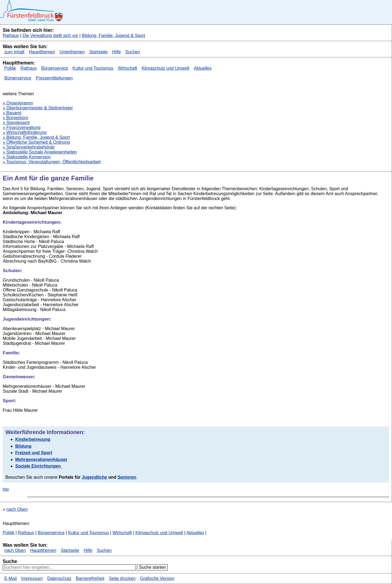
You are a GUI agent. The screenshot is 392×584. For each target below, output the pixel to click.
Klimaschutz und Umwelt (165, 68)
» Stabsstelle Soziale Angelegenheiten (40, 152)
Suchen (133, 52)
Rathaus (11, 36)
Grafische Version (157, 578)
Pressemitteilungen (54, 78)
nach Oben (17, 509)
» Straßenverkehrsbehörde (29, 147)
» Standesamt (16, 123)
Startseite (99, 52)
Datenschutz (59, 578)
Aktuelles (203, 68)
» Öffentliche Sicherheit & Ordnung (36, 142)
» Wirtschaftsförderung (25, 132)
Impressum (32, 578)
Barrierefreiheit (90, 578)
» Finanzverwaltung (22, 127)
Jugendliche (94, 477)
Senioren (127, 477)
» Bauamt (12, 113)
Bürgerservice (55, 68)
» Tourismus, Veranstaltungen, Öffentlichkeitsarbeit (52, 162)
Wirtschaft (128, 68)
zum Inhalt (14, 52)
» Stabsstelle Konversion (27, 157)
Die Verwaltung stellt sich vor (50, 36)
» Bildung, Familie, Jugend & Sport (36, 137)
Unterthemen (72, 52)
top (6, 489)
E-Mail (10, 578)
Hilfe (117, 52)
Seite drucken (122, 578)
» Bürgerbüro (15, 118)
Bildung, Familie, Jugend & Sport (113, 36)
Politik (10, 68)
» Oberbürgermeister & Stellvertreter (38, 108)
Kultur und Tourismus (93, 68)
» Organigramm (18, 103)
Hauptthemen (42, 52)
